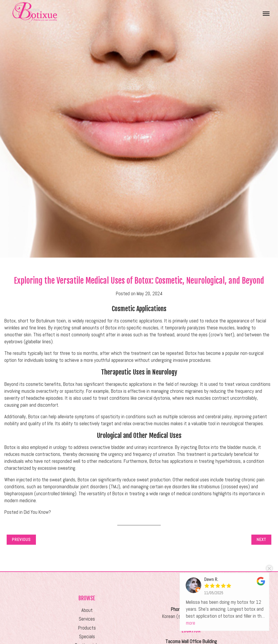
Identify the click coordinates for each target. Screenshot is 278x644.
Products (87, 628)
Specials (87, 637)
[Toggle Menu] (266, 13)
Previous (21, 540)
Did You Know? (37, 512)
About (87, 610)
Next (261, 540)
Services (87, 619)
